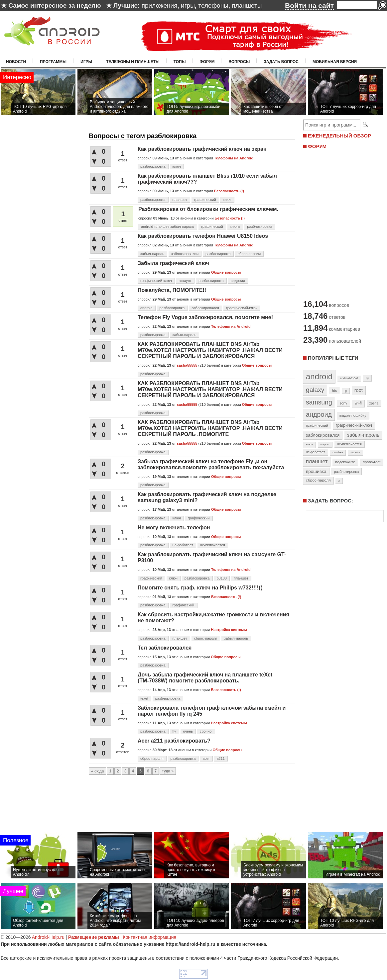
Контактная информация (149, 937)
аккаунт (185, 281)
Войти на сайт (309, 5)
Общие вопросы (226, 272)
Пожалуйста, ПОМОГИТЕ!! (172, 290)
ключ (177, 166)
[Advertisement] (343, 225)
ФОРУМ (317, 146)
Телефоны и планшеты (133, 62)
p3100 (222, 578)
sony (343, 403)
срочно (206, 731)
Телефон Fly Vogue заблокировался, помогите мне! (205, 317)
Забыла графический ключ (173, 263)
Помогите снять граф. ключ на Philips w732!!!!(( (200, 588)
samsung (319, 402)
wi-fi (358, 403)
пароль (355, 452)
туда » (168, 771)
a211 (220, 758)
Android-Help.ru (48, 937)
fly (174, 731)
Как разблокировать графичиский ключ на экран (202, 149)
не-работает (183, 545)
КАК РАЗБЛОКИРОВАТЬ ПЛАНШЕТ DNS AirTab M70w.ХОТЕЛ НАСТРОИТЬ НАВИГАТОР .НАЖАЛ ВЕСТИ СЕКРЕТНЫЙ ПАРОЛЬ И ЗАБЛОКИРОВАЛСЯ (210, 350)
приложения (160, 5)
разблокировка (153, 166)
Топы (180, 62)
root (359, 390)
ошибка (338, 452)
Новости (16, 62)
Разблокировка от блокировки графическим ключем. (208, 209)
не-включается (213, 545)
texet (144, 698)
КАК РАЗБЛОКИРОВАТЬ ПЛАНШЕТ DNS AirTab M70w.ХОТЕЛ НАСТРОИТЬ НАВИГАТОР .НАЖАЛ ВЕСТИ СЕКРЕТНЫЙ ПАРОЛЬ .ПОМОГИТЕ (210, 428)
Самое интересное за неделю (55, 5)
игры (188, 5)
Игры (86, 62)
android (146, 308)
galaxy (315, 390)
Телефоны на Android (234, 158)
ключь (235, 226)
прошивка (316, 471)
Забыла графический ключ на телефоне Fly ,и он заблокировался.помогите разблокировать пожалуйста (211, 464)
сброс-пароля (249, 254)
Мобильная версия (335, 62)
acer (206, 758)
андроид (238, 281)
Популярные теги (333, 358)
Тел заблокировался (165, 648)
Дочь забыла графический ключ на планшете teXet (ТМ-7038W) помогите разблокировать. (205, 678)
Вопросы (239, 62)
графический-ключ (156, 281)
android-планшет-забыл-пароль (168, 226)
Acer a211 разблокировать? (174, 741)
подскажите (345, 462)
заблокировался (185, 254)
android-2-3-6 (349, 378)
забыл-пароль (152, 254)
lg (346, 391)
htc (334, 390)
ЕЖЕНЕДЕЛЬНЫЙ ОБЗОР (339, 136)
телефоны (213, 5)
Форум (207, 62)
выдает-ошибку (353, 415)
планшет (180, 200)
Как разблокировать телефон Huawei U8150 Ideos (203, 236)
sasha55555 (187, 365)
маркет (325, 444)
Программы (53, 62)
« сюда (97, 771)
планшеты (247, 5)
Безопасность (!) (229, 191)
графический (205, 200)
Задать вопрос (281, 62)
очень (188, 731)
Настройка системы (229, 630)
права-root (372, 462)
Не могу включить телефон (174, 528)
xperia (374, 403)
